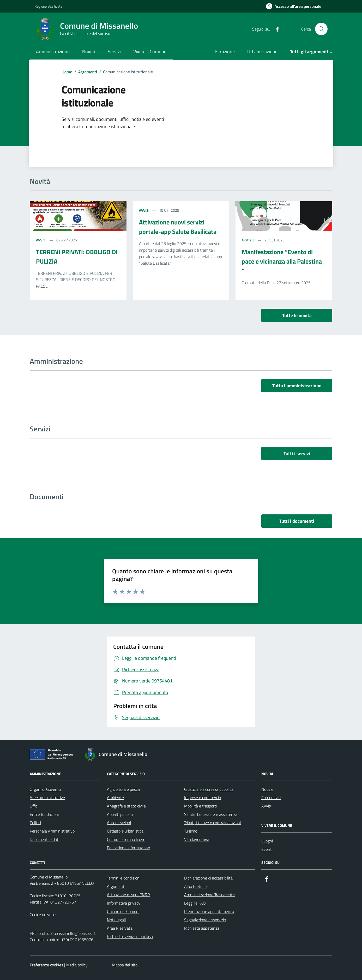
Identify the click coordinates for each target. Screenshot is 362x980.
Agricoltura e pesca (123, 789)
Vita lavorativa (197, 839)
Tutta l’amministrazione (297, 386)
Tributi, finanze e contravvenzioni (212, 823)
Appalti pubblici (120, 814)
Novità (89, 52)
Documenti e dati (44, 839)
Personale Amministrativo (52, 831)
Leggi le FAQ (195, 903)
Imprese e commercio (203, 798)
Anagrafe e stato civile (126, 806)
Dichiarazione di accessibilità (208, 878)
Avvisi (41, 240)
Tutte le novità (297, 315)
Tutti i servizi (297, 453)
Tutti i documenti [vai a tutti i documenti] (297, 521)
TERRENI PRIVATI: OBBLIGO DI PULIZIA (77, 257)
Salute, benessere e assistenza (211, 814)
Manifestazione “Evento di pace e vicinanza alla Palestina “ (282, 261)
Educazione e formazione (128, 848)
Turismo (191, 831)
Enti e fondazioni (44, 814)
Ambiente (115, 798)
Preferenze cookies (46, 965)
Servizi (114, 52)
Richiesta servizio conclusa (130, 936)
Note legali (116, 920)
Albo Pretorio (195, 886)
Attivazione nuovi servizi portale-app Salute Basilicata (178, 227)
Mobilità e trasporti (200, 806)
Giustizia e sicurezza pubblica (209, 789)
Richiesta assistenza (202, 928)
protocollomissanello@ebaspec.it (67, 933)
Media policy (77, 965)
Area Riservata (120, 928)
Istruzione (225, 52)
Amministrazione (53, 52)
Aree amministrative (47, 798)
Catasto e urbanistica (125, 831)
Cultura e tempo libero (126, 839)
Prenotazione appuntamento (209, 911)
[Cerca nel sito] (321, 29)
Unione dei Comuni (123, 911)
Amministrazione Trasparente (209, 895)
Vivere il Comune (150, 52)
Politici (35, 823)
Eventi (267, 849)
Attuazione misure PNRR (128, 895)
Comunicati (271, 798)
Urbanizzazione (262, 52)
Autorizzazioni (119, 823)
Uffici (34, 806)
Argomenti (116, 886)
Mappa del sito (125, 965)
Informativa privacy (124, 903)
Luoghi (267, 841)
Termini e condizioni (124, 878)
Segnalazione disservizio (205, 920)
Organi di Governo (45, 789)
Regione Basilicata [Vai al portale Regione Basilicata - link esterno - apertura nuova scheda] (48, 6)
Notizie (248, 240)
